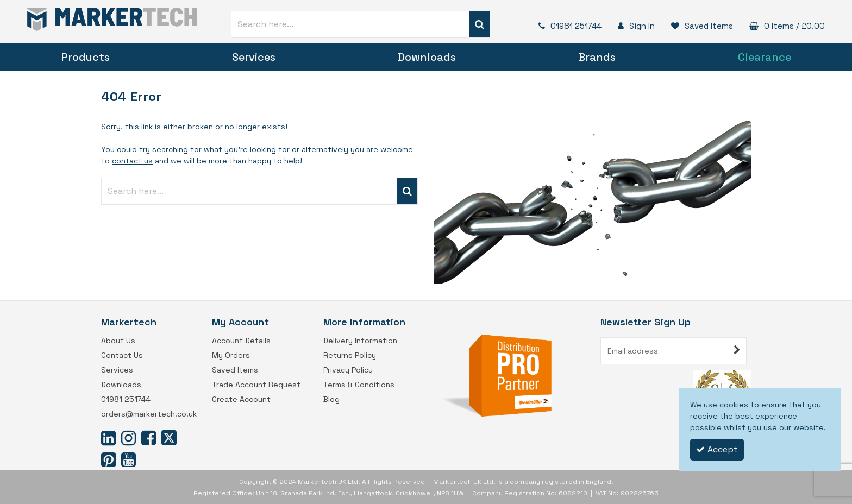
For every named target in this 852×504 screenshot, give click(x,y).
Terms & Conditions (359, 385)
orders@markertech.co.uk (149, 414)
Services (254, 57)
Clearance (765, 57)
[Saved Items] (699, 26)
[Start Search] (480, 24)
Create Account (241, 399)
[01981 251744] (567, 26)
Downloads (427, 57)
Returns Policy (350, 355)
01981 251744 (126, 399)
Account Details (241, 341)
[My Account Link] (634, 26)
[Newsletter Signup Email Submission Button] (737, 351)
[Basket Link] (784, 26)
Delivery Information (360, 341)
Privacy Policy (348, 370)
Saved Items (235, 370)
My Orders (231, 355)
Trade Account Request (256, 385)
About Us (118, 341)
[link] (108, 438)
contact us (132, 161)
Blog (331, 399)
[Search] (350, 24)
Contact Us (122, 355)
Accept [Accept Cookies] (717, 449)
